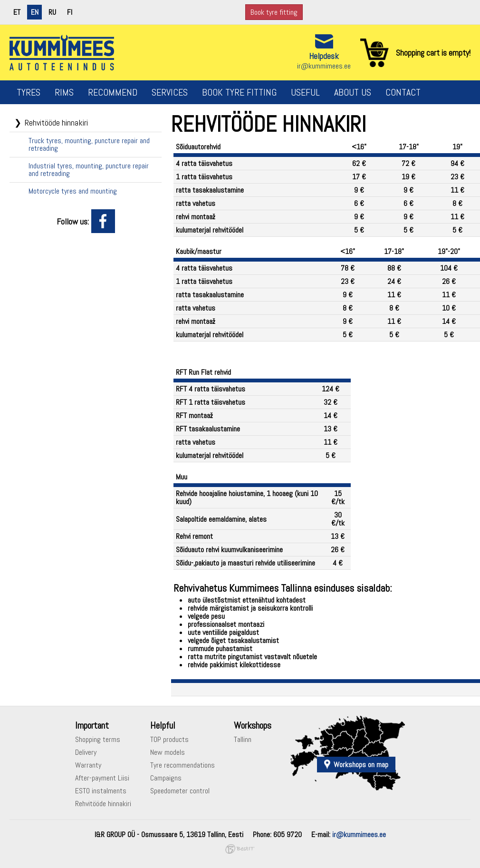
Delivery (86, 752)
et (17, 12)
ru (52, 12)
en (35, 12)
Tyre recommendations (182, 765)
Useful (305, 92)
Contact (403, 92)
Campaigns (166, 778)
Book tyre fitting (274, 12)
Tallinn (243, 739)
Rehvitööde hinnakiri (56, 122)
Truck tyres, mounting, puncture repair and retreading (89, 144)
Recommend (113, 92)
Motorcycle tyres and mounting (73, 191)
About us (353, 92)
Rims (64, 92)
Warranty (88, 765)
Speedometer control (180, 791)
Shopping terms (98, 739)
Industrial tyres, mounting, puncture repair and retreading (89, 170)
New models (168, 752)
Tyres (29, 92)
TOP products (169, 739)
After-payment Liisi (102, 778)
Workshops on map (361, 765)
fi (70, 12)
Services (170, 92)
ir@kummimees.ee (324, 66)
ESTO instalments (101, 791)
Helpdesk (324, 56)
